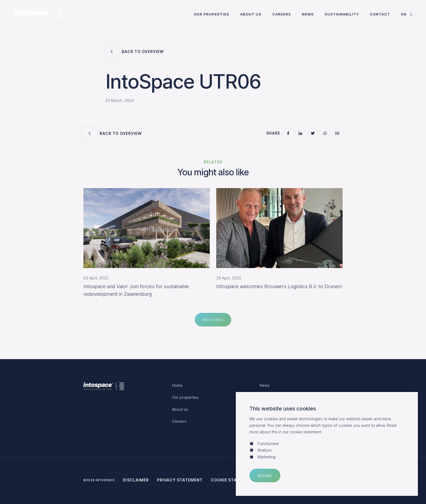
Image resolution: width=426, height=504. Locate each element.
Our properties (212, 14)
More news (213, 320)
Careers (282, 14)
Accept (265, 475)
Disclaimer (136, 480)
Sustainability (342, 14)
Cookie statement (232, 480)
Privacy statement (180, 480)
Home (177, 385)
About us (251, 14)
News (308, 14)
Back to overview (135, 52)
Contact (380, 14)
